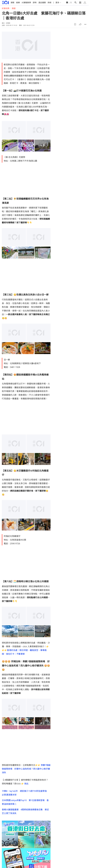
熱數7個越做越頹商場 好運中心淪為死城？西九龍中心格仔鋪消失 (26, 769)
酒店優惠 (42, 3)
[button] (75, 24)
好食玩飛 (6, 8)
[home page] (6, 2)
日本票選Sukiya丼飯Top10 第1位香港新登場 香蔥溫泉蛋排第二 (25, 802)
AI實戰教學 (26, 3)
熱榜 (49, 3)
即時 (35, 3)
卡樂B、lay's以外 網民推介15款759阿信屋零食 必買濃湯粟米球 (25, 793)
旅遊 (14, 8)
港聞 (12, 3)
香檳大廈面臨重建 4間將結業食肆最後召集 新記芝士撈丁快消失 (25, 811)
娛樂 (18, 3)
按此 (26, 783)
